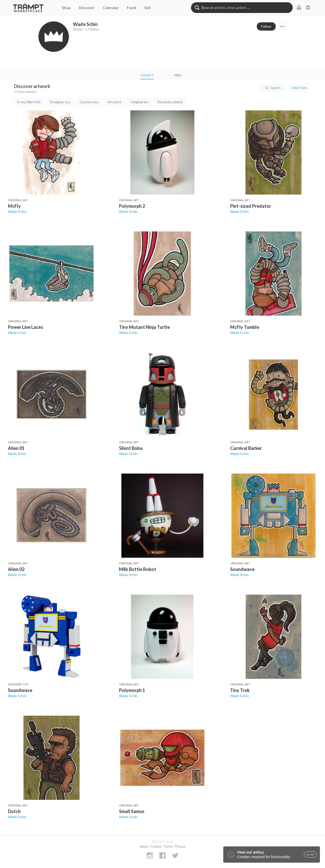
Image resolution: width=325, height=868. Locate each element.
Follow (266, 26)
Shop (66, 8)
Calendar (111, 8)
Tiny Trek (240, 690)
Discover (87, 8)
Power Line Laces (26, 327)
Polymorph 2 (132, 206)
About (144, 846)
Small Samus (132, 811)
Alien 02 (16, 569)
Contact (156, 846)
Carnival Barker (246, 448)
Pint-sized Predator (251, 206)
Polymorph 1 (132, 690)
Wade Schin (17, 211)
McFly (14, 206)
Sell (147, 8)
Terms (168, 846)
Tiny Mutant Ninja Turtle (144, 327)
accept (310, 855)
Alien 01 (16, 448)
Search (273, 88)
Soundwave (242, 569)
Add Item (299, 88)
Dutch (14, 811)
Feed (131, 8)
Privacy (180, 846)
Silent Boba (131, 448)
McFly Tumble (245, 327)
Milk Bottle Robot (138, 569)
